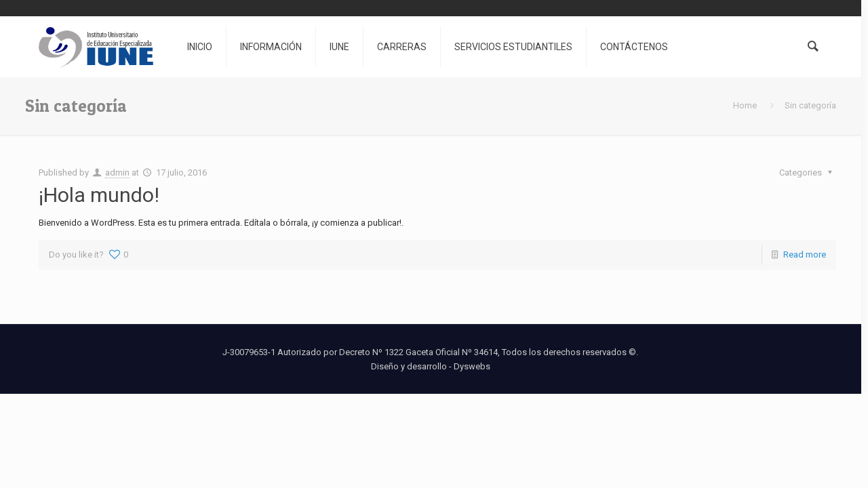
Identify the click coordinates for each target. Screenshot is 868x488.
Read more (805, 255)
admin (117, 172)
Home (745, 105)
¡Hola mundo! (99, 195)
